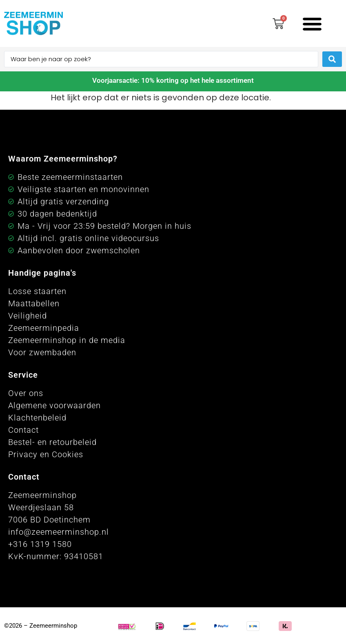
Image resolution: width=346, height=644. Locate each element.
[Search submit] (332, 59)
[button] (312, 23)
